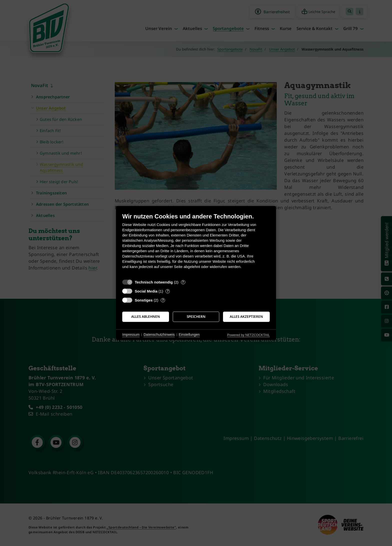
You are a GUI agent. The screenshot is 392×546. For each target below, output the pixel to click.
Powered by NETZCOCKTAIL (248, 335)
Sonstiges (144, 300)
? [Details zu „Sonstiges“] (163, 300)
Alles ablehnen (146, 317)
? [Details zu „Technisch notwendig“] (183, 282)
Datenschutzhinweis (159, 335)
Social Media (146, 291)
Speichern (196, 317)
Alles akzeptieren (246, 317)
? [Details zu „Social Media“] (168, 291)
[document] (196, 245)
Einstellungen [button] (189, 335)
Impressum (131, 335)
